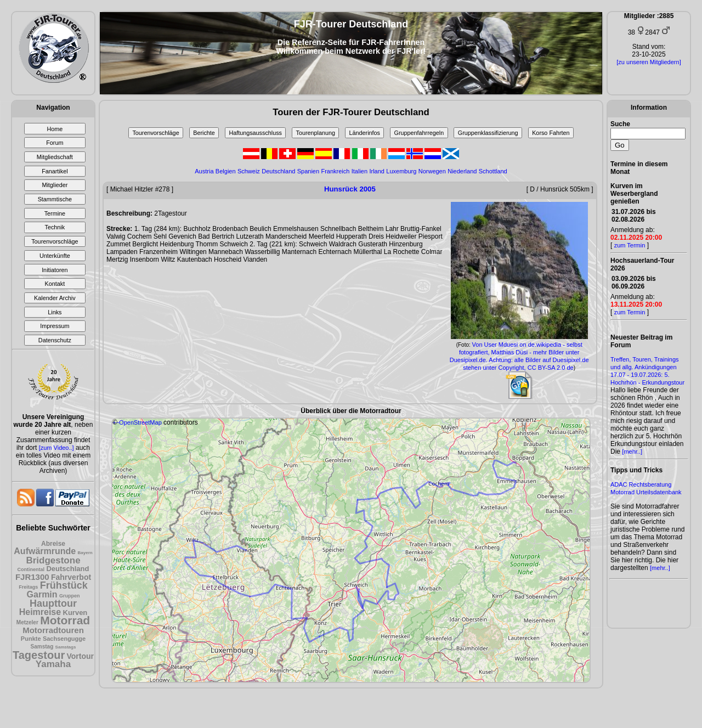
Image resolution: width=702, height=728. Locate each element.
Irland (377, 171)
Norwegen (432, 171)
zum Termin (630, 245)
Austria (204, 171)
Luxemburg (401, 171)
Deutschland (67, 569)
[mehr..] (632, 452)
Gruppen (70, 596)
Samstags (66, 647)
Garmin (42, 594)
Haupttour (53, 603)
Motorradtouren (53, 630)
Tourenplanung (316, 133)
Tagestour (39, 655)
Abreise (53, 544)
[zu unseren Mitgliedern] (649, 62)
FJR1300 (32, 577)
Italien (360, 171)
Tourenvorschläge (155, 133)
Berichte (204, 133)
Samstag (42, 647)
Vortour (81, 656)
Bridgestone (53, 560)
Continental (31, 569)
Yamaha (53, 664)
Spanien (308, 171)
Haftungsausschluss (255, 133)
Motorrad (65, 620)
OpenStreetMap (140, 422)
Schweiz (249, 171)
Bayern (85, 553)
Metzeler (27, 622)
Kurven (75, 613)
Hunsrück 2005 (350, 189)
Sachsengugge (64, 639)
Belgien (226, 171)
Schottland (493, 171)
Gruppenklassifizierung (488, 133)
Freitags (28, 587)
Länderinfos (365, 133)
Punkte (31, 639)
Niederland (462, 171)
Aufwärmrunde (45, 551)
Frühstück (64, 585)
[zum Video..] (56, 448)
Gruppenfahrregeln (419, 133)
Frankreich (335, 171)
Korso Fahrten (551, 133)
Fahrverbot (71, 577)
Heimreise (40, 612)
